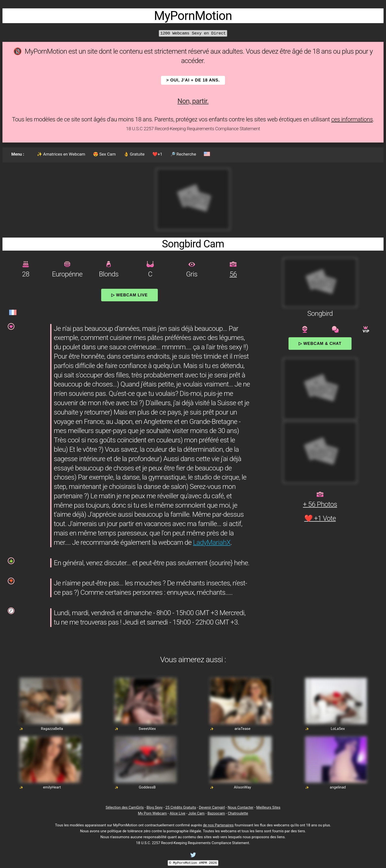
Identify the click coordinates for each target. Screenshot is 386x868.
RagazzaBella (52, 729)
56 (233, 274)
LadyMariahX (212, 542)
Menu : (18, 154)
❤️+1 (157, 154)
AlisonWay (242, 787)
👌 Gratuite (134, 154)
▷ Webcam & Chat (320, 343)
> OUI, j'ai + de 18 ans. (193, 80)
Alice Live (177, 813)
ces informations (352, 119)
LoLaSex (338, 729)
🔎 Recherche (183, 154)
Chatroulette (238, 813)
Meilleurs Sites (268, 807)
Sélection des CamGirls (125, 807)
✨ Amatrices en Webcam (61, 154)
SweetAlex (147, 729)
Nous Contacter (241, 807)
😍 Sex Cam (104, 154)
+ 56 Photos (320, 504)
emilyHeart (52, 787)
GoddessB (147, 787)
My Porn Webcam (152, 813)
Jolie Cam (196, 813)
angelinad (338, 787)
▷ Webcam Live (129, 295)
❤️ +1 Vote (320, 518)
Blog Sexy (154, 807)
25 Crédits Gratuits (181, 807)
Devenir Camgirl (212, 807)
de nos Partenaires (218, 825)
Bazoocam (216, 813)
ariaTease (242, 729)
